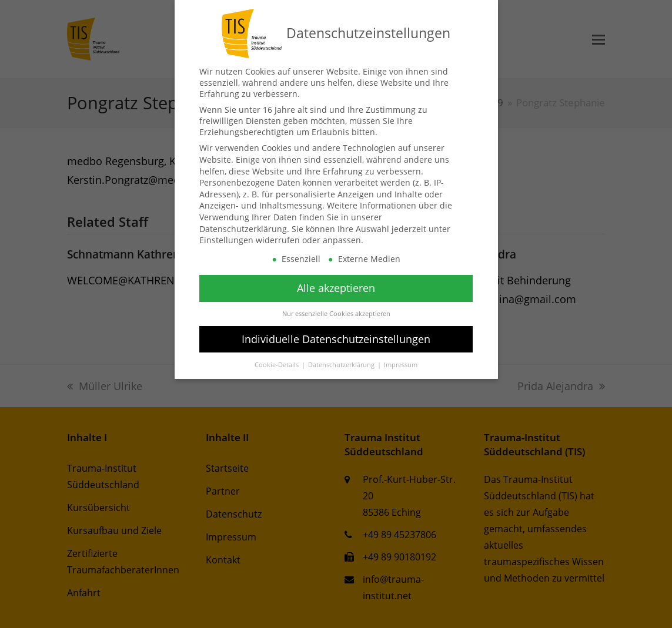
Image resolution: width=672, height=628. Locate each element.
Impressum (401, 365)
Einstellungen (226, 240)
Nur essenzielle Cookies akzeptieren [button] (336, 314)
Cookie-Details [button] (278, 365)
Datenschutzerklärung (243, 229)
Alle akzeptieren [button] (336, 288)
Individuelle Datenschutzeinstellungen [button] (336, 339)
